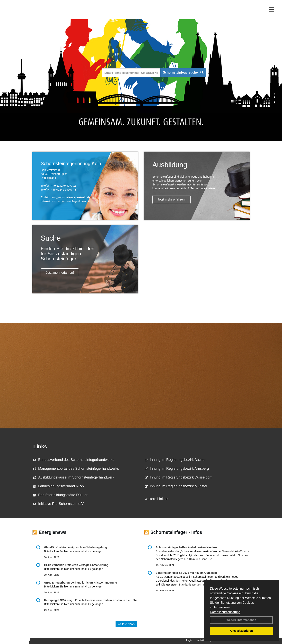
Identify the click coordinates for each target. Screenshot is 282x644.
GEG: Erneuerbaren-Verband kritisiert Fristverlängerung (81, 583)
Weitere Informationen (241, 620)
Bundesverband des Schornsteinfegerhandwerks (74, 460)
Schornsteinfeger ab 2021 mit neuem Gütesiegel (187, 573)
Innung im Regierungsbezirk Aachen (176, 460)
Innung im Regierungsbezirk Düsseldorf (178, 477)
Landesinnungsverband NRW (59, 486)
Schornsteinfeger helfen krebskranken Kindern (186, 547)
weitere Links (157, 499)
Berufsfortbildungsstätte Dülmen (61, 495)
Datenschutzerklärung (225, 612)
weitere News (126, 624)
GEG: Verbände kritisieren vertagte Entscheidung (76, 565)
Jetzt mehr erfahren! (171, 199)
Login (189, 640)
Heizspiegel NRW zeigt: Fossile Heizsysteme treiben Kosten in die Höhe (91, 600)
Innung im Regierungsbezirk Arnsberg (177, 469)
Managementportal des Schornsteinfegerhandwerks (76, 469)
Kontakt (200, 640)
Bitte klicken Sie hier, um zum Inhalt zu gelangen (74, 551)
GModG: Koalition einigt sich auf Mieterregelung (75, 547)
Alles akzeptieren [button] (241, 631)
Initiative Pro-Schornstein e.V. (59, 504)
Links (40, 447)
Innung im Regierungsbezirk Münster (176, 486)
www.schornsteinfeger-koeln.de (71, 201)
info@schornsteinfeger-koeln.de (71, 197)
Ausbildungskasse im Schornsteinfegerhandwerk (74, 477)
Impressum (222, 607)
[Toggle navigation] (272, 11)
